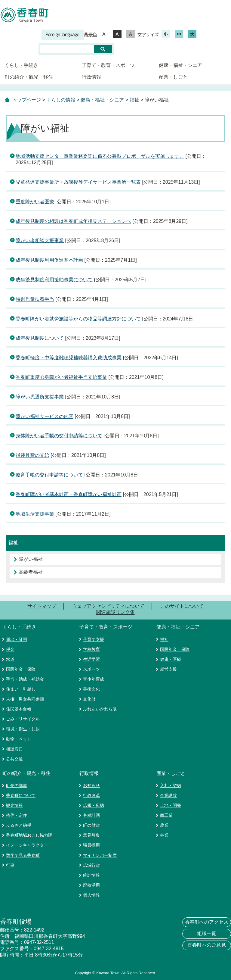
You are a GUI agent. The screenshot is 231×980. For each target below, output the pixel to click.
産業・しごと (173, 77)
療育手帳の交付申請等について (49, 475)
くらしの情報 (61, 100)
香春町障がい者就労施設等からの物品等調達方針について (78, 319)
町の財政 (91, 825)
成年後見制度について (40, 338)
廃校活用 (91, 885)
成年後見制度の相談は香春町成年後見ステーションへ (73, 221)
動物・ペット (19, 739)
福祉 (134, 100)
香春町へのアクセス (207, 922)
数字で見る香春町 (23, 855)
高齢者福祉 (31, 572)
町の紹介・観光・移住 (29, 77)
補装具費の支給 (32, 455)
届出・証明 (17, 639)
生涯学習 (91, 659)
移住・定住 (17, 815)
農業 (164, 825)
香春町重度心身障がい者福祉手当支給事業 (61, 377)
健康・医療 (171, 659)
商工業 (166, 815)
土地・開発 (171, 805)
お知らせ (91, 785)
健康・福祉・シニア (180, 65)
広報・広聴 (94, 805)
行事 (10, 865)
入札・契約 (171, 785)
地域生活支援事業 (35, 514)
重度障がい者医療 (35, 202)
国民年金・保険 (21, 669)
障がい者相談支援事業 (40, 240)
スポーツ (91, 669)
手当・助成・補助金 (25, 679)
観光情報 (14, 805)
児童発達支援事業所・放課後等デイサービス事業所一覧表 (78, 182)
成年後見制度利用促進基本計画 (49, 260)
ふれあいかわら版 (100, 709)
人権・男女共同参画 (25, 699)
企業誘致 (168, 795)
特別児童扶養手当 (35, 299)
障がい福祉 (31, 559)
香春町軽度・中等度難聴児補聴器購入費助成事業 (69, 358)
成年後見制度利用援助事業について (54, 280)
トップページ (26, 100)
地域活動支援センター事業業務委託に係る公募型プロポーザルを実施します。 (100, 156)
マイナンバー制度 (100, 855)
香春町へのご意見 (207, 945)
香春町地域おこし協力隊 (29, 835)
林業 (164, 835)
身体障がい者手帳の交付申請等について (59, 436)
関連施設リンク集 (115, 612)
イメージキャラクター (27, 845)
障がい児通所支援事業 (40, 397)
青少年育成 (94, 679)
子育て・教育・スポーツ (108, 65)
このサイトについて (182, 606)
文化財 (89, 699)
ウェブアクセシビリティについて (108, 606)
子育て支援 (94, 639)
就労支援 (168, 669)
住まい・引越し (21, 689)
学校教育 (91, 649)
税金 (10, 649)
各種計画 (91, 815)
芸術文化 (91, 689)
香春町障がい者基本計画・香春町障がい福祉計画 (69, 494)
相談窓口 (14, 749)
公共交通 (14, 759)
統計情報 (91, 875)
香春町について (21, 795)
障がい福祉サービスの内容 (45, 416)
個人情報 (91, 895)
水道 (10, 659)
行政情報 (91, 77)
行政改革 (91, 795)
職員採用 (91, 845)
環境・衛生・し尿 (23, 729)
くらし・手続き (21, 65)
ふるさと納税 (19, 825)
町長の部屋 (17, 785)
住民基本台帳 (19, 709)
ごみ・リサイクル (23, 719)
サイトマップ (42, 606)
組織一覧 (207, 933)
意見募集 (91, 835)
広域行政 (91, 865)
